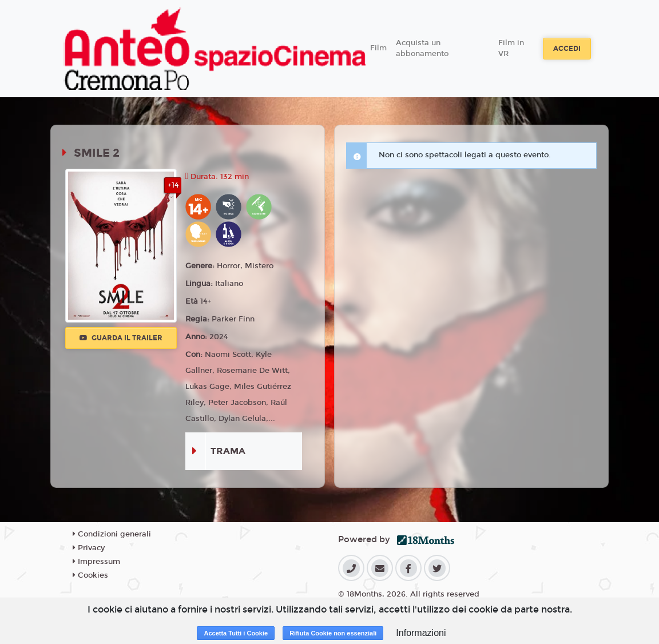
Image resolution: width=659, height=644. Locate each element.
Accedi (567, 49)
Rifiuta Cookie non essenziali (333, 633)
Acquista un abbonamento (422, 49)
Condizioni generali (112, 534)
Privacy (89, 548)
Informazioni (421, 633)
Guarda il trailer (121, 338)
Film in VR (511, 49)
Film (378, 48)
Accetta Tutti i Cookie (236, 633)
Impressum (96, 562)
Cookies (90, 575)
